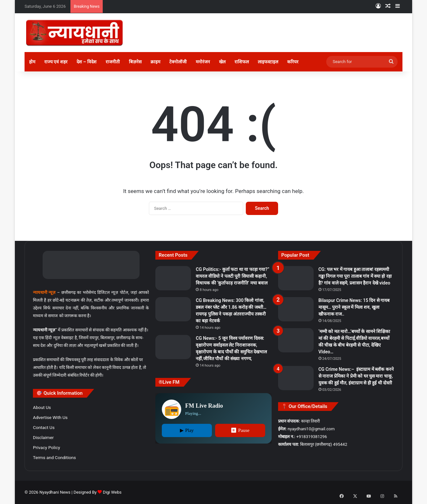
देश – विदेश (87, 62)
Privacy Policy (47, 447)
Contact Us (44, 427)
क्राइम (155, 62)
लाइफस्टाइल (268, 62)
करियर (293, 62)
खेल (222, 62)
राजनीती (113, 62)
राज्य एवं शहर (56, 62)
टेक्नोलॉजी (178, 62)
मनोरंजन (203, 62)
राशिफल (242, 62)
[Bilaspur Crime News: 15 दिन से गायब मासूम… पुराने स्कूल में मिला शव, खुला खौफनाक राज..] (296, 309)
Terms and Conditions (54, 457)
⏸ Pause (240, 430)
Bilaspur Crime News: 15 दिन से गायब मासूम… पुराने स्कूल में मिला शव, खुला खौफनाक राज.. (354, 307)
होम (32, 62)
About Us (42, 407)
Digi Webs (112, 492)
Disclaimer (43, 437)
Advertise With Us (50, 417)
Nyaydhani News (54, 492)
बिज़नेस (135, 62)
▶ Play (187, 430)
